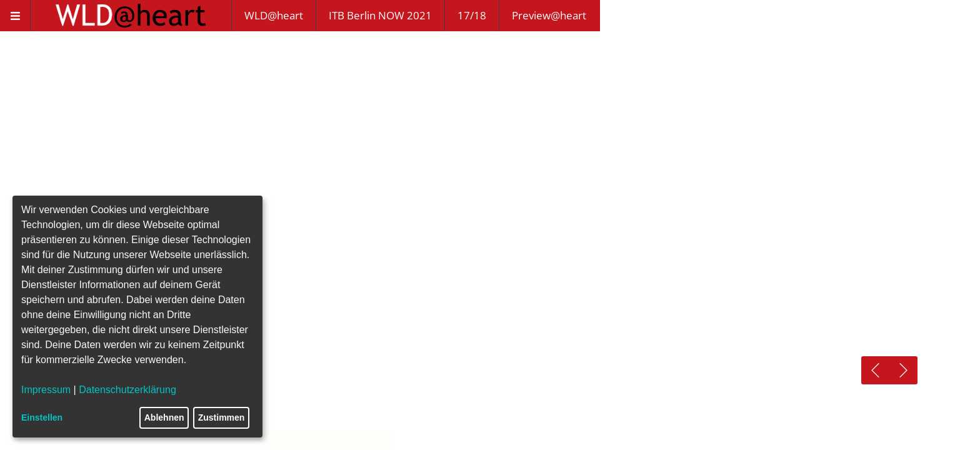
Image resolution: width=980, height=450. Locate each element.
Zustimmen (222, 417)
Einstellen (42, 417)
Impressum (46, 390)
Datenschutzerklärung (127, 390)
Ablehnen (164, 417)
